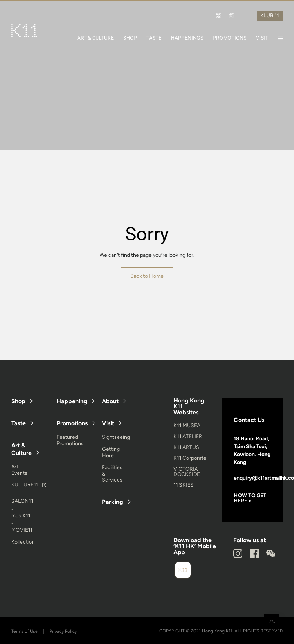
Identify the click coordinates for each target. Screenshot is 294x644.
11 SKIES (184, 485)
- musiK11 (21, 513)
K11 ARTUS (186, 447)
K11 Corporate (190, 458)
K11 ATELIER (188, 436)
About (110, 401)
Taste (19, 423)
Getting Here (111, 452)
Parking (113, 502)
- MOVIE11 (22, 527)
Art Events (19, 470)
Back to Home (147, 276)
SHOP (130, 38)
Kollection (23, 542)
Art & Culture (22, 449)
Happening (72, 401)
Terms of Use (25, 631)
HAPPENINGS (187, 38)
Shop (18, 401)
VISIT (262, 38)
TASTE (154, 38)
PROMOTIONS (230, 38)
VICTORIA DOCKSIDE (187, 472)
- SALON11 (22, 498)
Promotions (72, 423)
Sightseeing (116, 437)
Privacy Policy (63, 631)
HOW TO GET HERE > (250, 498)
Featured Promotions (70, 440)
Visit (108, 423)
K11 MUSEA (187, 426)
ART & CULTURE (96, 38)
